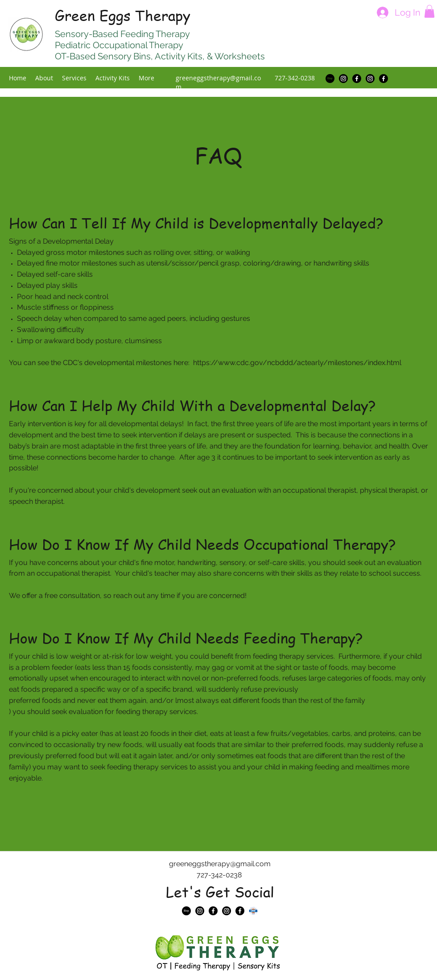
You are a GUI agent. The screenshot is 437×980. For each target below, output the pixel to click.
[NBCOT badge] (253, 911)
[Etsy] (330, 79)
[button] (429, 11)
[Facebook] (357, 79)
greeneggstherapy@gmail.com (220, 864)
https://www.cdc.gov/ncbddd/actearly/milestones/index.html (297, 363)
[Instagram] (343, 79)
